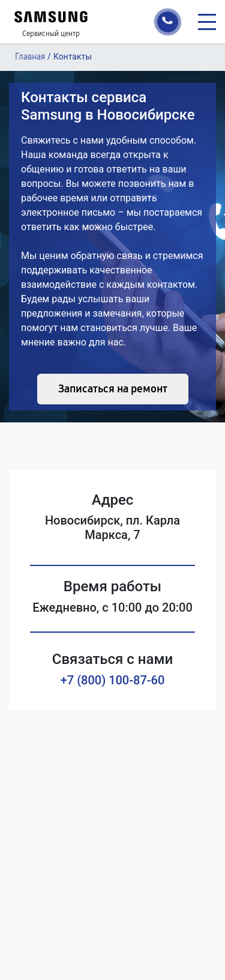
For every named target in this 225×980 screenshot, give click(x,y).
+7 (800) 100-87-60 (113, 680)
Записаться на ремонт (113, 389)
